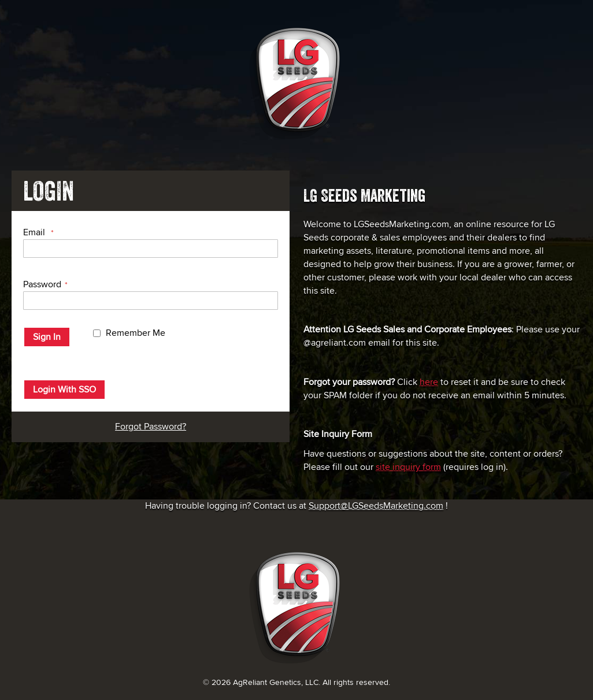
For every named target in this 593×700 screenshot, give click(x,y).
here (429, 382)
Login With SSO (64, 390)
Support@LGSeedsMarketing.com (376, 506)
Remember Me (136, 333)
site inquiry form (408, 467)
